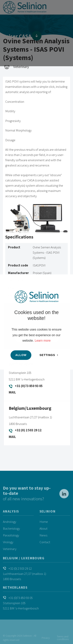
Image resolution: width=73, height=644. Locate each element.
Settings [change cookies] (47, 355)
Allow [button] (21, 355)
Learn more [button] (43, 341)
